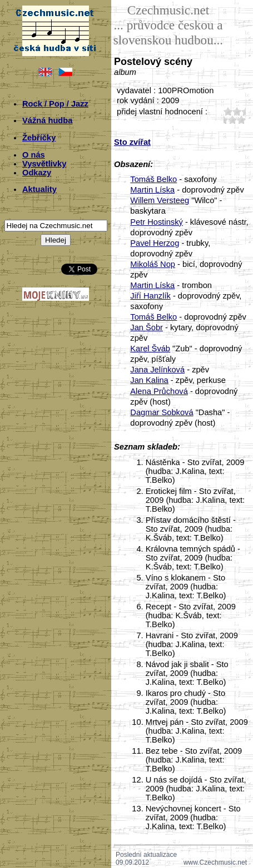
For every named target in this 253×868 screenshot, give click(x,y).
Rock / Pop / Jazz (55, 104)
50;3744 (241, 120)
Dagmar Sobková (162, 412)
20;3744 (237, 111)
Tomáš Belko (153, 179)
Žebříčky (39, 138)
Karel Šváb (150, 349)
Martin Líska (152, 190)
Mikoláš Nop (153, 264)
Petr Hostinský (156, 222)
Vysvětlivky (44, 164)
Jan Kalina (149, 380)
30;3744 (224, 120)
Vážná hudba (47, 120)
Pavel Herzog (155, 243)
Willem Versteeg (160, 200)
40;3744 (232, 120)
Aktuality (39, 189)
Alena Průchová (159, 391)
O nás (34, 155)
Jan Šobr (147, 327)
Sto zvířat (132, 142)
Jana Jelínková (157, 370)
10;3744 (228, 111)
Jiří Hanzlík (150, 296)
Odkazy (37, 173)
